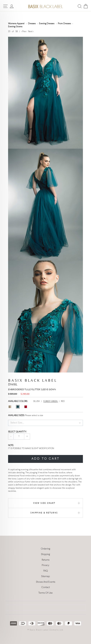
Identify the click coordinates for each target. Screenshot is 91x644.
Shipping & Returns (44, 513)
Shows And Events (46, 582)
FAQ (46, 571)
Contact (46, 587)
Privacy (45, 565)
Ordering (45, 549)
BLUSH (37, 401)
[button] (45, 423)
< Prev (24, 32)
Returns (46, 560)
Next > (31, 32)
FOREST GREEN (51, 401)
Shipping (45, 554)
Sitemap (45, 576)
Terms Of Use (45, 593)
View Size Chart (44, 503)
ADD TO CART (46, 459)
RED (63, 401)
